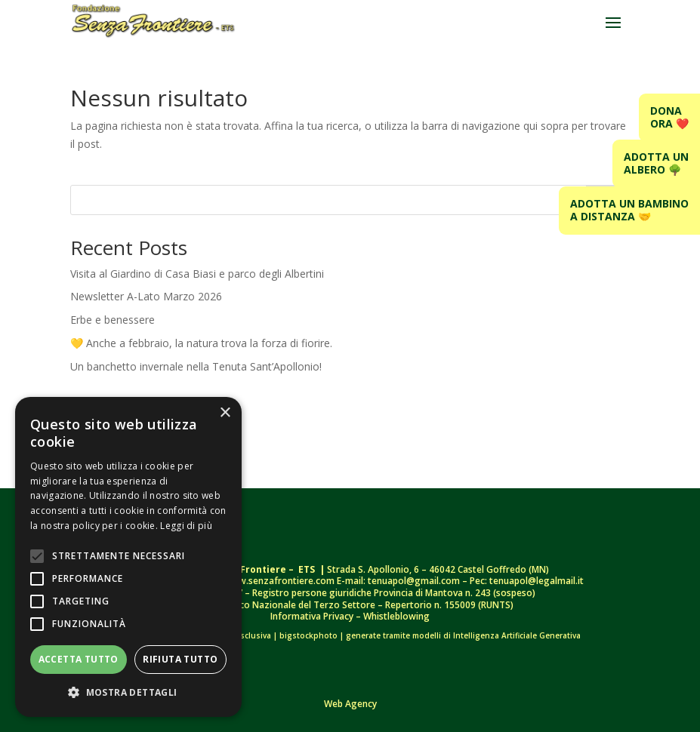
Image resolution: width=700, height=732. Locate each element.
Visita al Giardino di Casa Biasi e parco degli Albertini (197, 274)
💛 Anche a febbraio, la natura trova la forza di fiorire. (203, 343)
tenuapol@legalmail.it (537, 581)
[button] (128, 693)
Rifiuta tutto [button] (180, 659)
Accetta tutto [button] (79, 659)
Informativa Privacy (313, 616)
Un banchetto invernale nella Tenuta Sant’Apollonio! (196, 366)
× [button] (225, 413)
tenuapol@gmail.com (414, 581)
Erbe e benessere (113, 320)
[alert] (128, 557)
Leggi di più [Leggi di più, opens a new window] (186, 526)
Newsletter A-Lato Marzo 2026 (146, 296)
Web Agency (350, 704)
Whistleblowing (396, 616)
